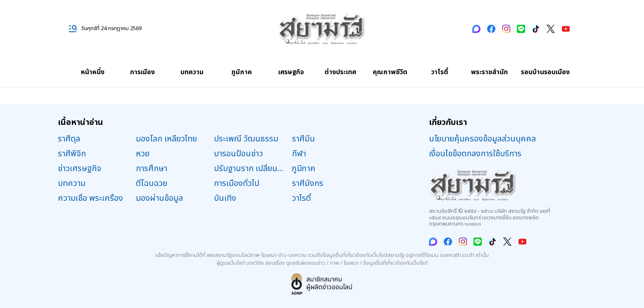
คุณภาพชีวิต (390, 72)
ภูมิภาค (241, 72)
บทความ (192, 72)
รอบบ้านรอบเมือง (545, 72)
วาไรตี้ (440, 72)
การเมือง (142, 72)
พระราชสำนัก (489, 72)
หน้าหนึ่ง (93, 72)
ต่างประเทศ (340, 72)
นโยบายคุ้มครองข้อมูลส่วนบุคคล (482, 139)
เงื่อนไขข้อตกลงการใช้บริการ (475, 154)
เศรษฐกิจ (291, 72)
